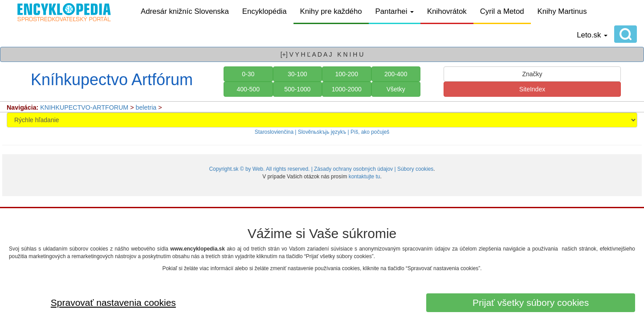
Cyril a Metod (502, 11)
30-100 (298, 74)
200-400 (396, 74)
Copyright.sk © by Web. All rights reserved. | (261, 169)
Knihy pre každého (331, 11)
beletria (146, 107)
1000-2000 (347, 89)
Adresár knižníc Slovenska (185, 11)
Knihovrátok (447, 11)
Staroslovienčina (274, 132)
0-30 (248, 74)
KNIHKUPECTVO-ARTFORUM (84, 107)
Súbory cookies (415, 169)
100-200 (347, 74)
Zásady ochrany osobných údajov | (356, 169)
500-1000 (297, 89)
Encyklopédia (265, 11)
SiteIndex (532, 89)
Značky (532, 74)
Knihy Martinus (562, 11)
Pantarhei (395, 11)
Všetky (396, 89)
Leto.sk (592, 35)
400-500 (248, 89)
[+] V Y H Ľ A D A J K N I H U (322, 54)
